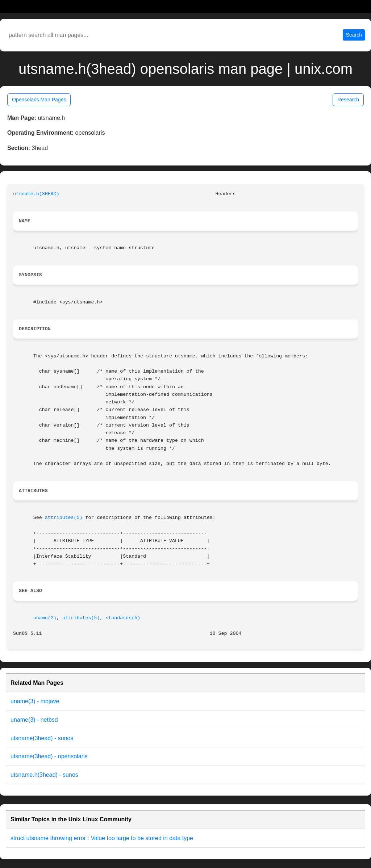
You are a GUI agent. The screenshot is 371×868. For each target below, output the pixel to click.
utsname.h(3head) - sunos (44, 775)
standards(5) (123, 618)
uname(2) (45, 618)
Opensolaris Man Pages (39, 100)
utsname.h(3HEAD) (36, 194)
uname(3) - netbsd (34, 720)
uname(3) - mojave (35, 701)
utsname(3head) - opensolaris (49, 756)
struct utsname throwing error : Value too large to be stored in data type (102, 838)
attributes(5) (64, 518)
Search (354, 35)
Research (348, 100)
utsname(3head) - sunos (42, 738)
